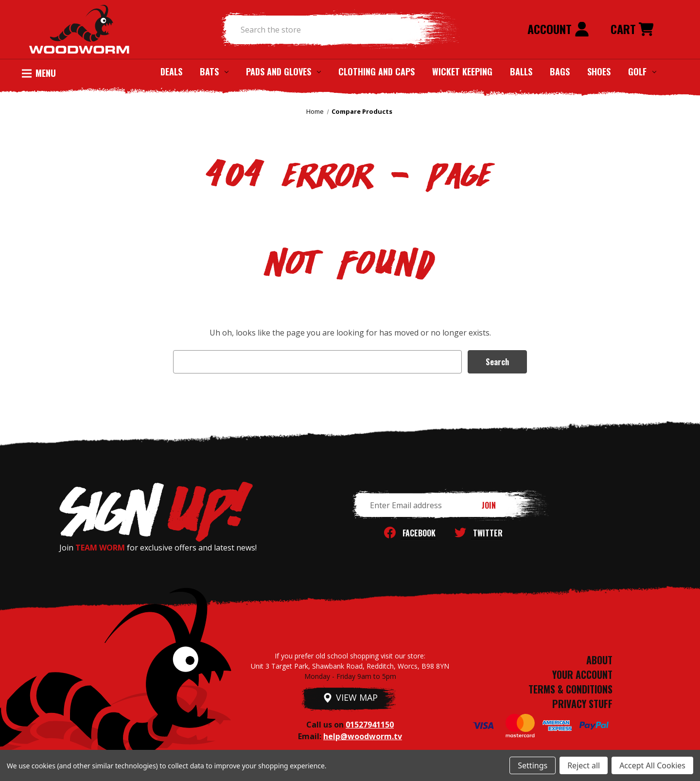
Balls (521, 71)
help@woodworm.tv (363, 736)
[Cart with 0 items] (632, 30)
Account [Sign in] (558, 29)
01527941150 (370, 725)
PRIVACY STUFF (582, 704)
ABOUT (599, 660)
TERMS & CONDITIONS (570, 689)
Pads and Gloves (283, 71)
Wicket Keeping (462, 71)
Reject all (584, 765)
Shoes (599, 71)
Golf (642, 71)
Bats (214, 71)
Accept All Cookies (652, 765)
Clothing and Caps (376, 71)
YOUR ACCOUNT (582, 674)
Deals (171, 71)
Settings (533, 765)
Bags (560, 71)
